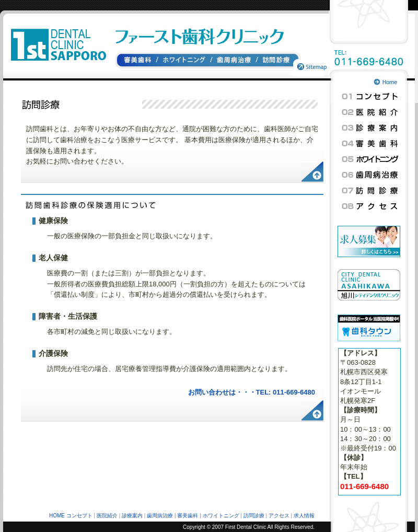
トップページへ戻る (395, 82)
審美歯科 (136, 61)
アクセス (370, 206)
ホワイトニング (184, 61)
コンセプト (370, 97)
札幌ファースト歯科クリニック (57, 37)
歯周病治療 (234, 61)
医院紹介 (370, 112)
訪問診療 (275, 61)
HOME (57, 516)
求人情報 (304, 516)
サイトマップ (310, 61)
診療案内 (370, 128)
